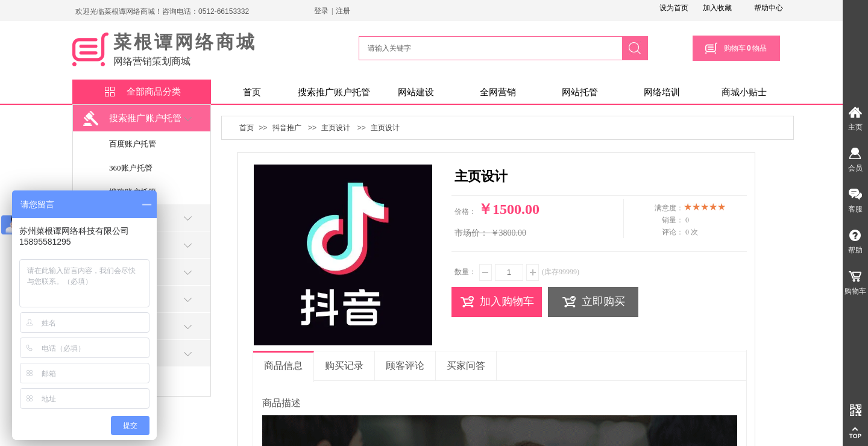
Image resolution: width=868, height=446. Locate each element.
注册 (343, 11)
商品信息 (283, 366)
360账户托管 (131, 168)
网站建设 (416, 92)
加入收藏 (717, 8)
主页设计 (336, 128)
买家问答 (466, 366)
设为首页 (674, 8)
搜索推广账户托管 (334, 92)
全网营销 (498, 92)
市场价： (471, 233)
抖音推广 (287, 128)
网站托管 (580, 92)
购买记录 (344, 366)
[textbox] (489, 48)
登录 (321, 11)
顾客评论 (405, 366)
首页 (252, 92)
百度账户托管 (133, 144)
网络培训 (662, 92)
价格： (465, 212)
